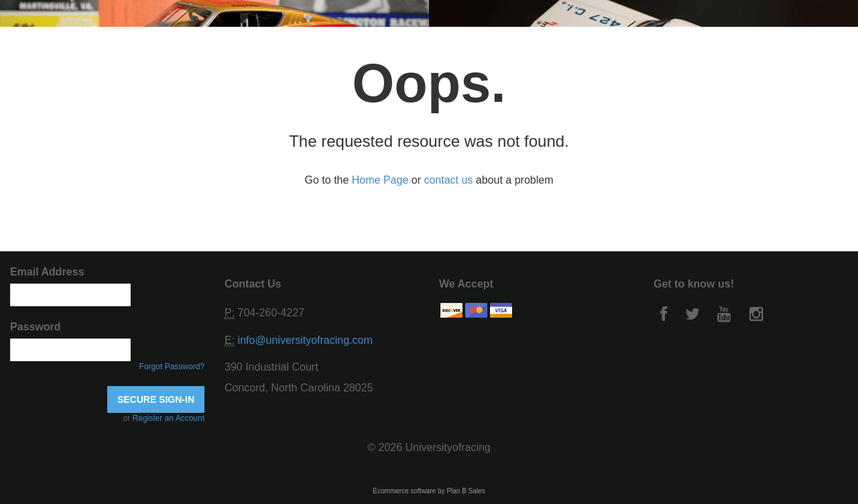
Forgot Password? (172, 367)
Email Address (47, 272)
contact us (448, 180)
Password (36, 327)
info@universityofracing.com (305, 340)
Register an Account (169, 418)
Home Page (380, 180)
